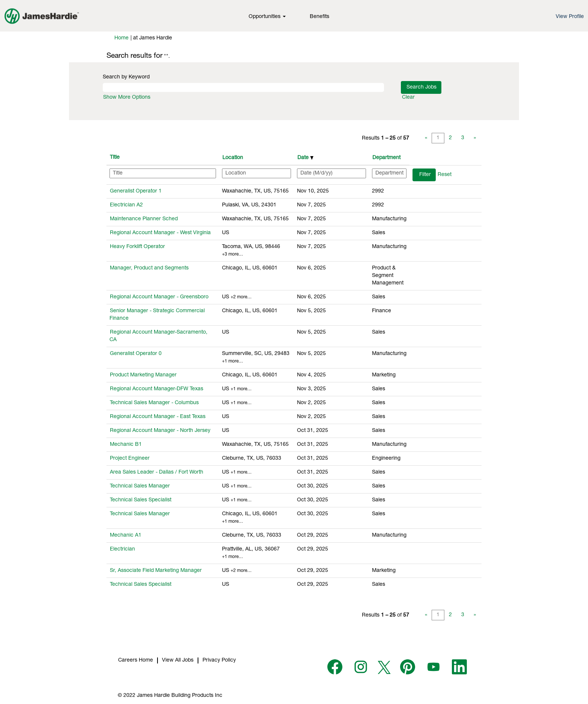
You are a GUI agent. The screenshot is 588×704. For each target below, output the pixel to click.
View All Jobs (178, 660)
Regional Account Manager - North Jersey (160, 431)
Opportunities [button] (267, 17)
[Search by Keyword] (243, 87)
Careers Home (136, 660)
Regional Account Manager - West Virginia (160, 233)
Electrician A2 (126, 205)
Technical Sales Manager (140, 486)
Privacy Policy (219, 660)
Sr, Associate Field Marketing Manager (156, 571)
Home (121, 38)
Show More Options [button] (127, 98)
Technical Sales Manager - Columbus (154, 403)
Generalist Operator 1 (136, 191)
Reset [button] (445, 175)
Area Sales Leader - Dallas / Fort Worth (157, 472)
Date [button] (305, 158)
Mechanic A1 (126, 536)
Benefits (319, 17)
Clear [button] (408, 98)
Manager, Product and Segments (149, 268)
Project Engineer (130, 459)
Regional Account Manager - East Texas (158, 417)
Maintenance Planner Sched (144, 219)
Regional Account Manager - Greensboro (159, 297)
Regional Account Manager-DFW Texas (157, 389)
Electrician (122, 549)
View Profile (570, 17)
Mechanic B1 (126, 445)
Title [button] (115, 158)
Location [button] (233, 158)
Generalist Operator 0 (136, 354)
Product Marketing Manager (143, 375)
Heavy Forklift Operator (137, 247)
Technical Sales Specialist (141, 500)
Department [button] (386, 158)
